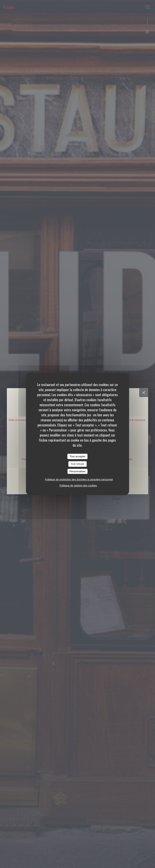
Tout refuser (78, 464)
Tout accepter (77, 456)
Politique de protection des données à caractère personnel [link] (79, 479)
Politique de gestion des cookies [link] (78, 485)
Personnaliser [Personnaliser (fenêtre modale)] (77, 471)
